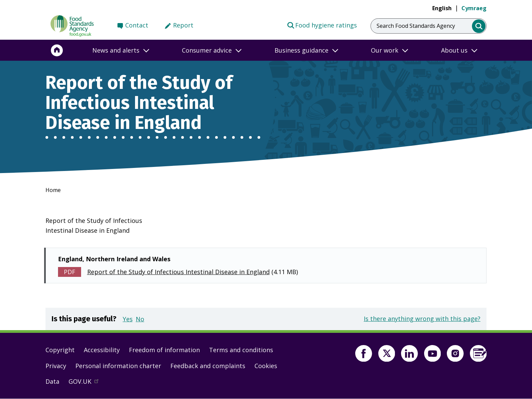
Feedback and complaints (208, 366)
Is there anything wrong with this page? (422, 319)
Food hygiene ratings (322, 25)
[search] (479, 26)
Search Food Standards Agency (416, 26)
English (442, 8)
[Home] (57, 50)
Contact (137, 25)
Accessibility (102, 350)
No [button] (140, 319)
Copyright (60, 350)
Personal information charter (118, 366)
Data (52, 381)
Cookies (266, 366)
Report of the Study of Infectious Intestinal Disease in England (178, 272)
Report (183, 25)
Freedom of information (164, 350)
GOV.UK (87, 383)
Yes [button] (128, 319)
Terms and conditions (241, 350)
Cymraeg (474, 8)
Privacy (56, 366)
